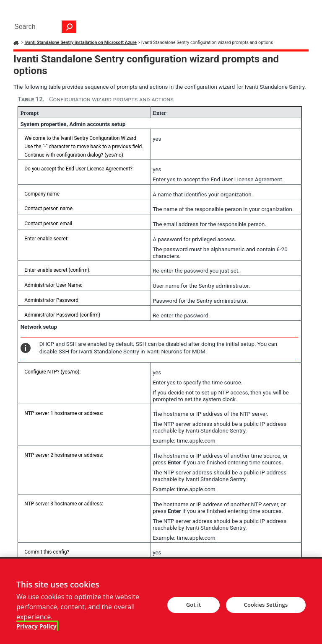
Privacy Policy (36, 631)
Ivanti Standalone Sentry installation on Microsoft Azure (80, 43)
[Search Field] (43, 27)
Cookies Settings (266, 610)
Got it (193, 610)
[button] (69, 27)
